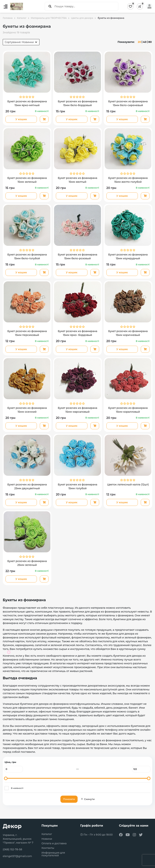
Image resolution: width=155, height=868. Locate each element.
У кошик (21, 119)
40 (145, 42)
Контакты (48, 848)
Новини (47, 839)
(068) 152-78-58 (12, 849)
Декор (12, 826)
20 (139, 42)
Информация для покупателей (53, 854)
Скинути (88, 799)
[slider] (6, 778)
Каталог (47, 834)
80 (150, 42)
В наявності (17, 788)
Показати (69, 799)
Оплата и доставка (54, 843)
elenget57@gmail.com (17, 856)
